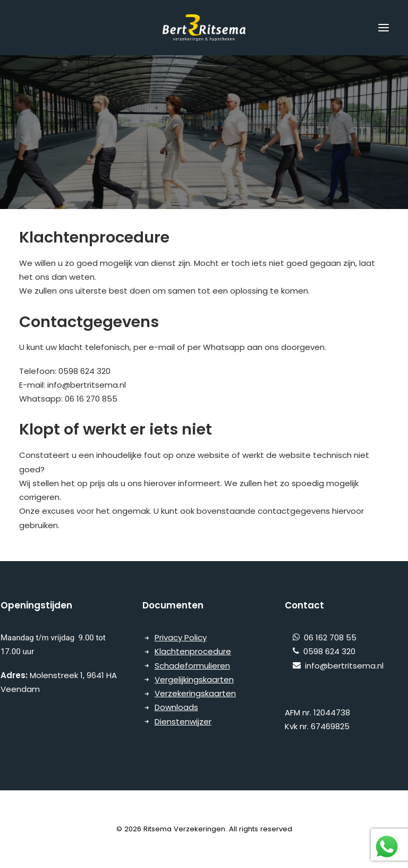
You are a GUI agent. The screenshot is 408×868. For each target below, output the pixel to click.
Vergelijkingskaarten (194, 679)
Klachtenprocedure (193, 651)
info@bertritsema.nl (334, 666)
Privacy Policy (181, 637)
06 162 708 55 (328, 637)
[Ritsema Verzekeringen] (204, 28)
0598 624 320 (327, 651)
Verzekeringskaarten (195, 693)
